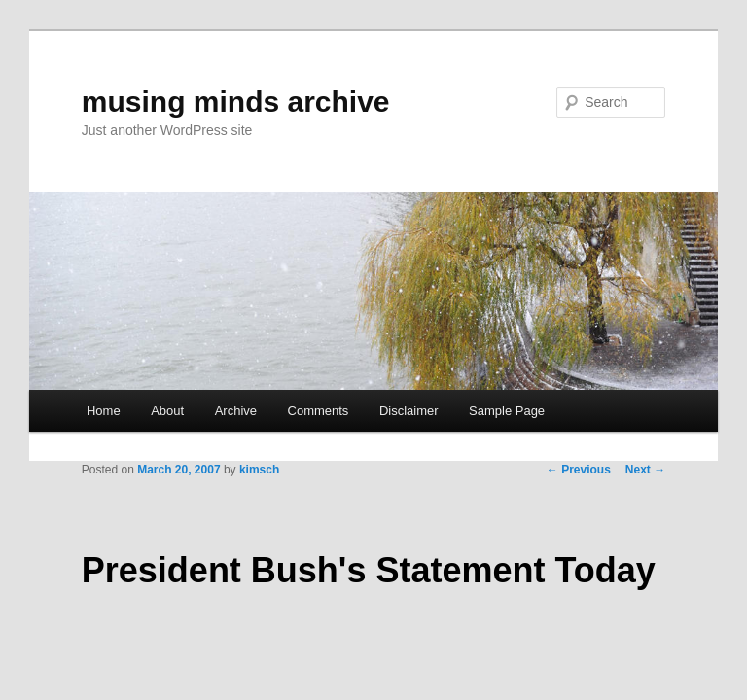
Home (104, 411)
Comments (319, 411)
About (167, 411)
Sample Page (507, 411)
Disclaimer (409, 411)
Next (645, 470)
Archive (236, 411)
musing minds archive (236, 102)
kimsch (259, 470)
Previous (579, 470)
